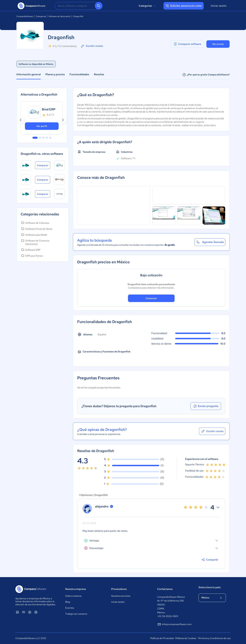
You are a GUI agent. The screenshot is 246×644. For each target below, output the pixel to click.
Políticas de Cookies (186, 638)
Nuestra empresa (76, 589)
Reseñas (99, 74)
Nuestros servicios (121, 596)
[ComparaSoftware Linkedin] (17, 612)
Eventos (70, 608)
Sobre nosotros (73, 596)
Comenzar (151, 298)
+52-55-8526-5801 (168, 616)
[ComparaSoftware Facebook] (30, 612)
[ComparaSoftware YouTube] (24, 612)
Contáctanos (165, 589)
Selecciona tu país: (210, 587)
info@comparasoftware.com (174, 624)
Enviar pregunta (206, 406)
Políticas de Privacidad (162, 638)
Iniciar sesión (219, 6)
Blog (68, 602)
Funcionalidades (79, 74)
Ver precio (218, 44)
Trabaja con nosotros (76, 614)
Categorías (148, 6)
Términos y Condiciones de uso (214, 638)
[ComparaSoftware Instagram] (36, 612)
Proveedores (119, 589)
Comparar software (187, 44)
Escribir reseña (92, 46)
